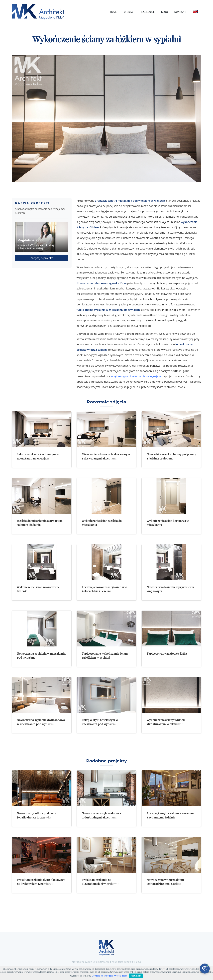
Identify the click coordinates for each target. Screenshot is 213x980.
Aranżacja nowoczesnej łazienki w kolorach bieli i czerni (104, 589)
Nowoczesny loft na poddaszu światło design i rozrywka (37, 815)
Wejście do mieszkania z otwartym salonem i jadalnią (40, 523)
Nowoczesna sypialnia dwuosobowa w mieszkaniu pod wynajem (41, 722)
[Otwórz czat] (205, 969)
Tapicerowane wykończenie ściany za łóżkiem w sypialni (105, 655)
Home (114, 12)
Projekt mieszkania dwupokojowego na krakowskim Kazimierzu (41, 882)
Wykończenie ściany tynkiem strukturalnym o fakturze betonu (169, 722)
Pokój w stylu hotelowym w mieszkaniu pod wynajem (100, 722)
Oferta (129, 12)
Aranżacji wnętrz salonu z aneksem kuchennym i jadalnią (170, 815)
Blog (164, 12)
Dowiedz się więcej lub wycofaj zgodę (110, 976)
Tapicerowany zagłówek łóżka (167, 653)
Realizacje (147, 12)
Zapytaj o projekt (42, 258)
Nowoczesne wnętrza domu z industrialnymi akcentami (101, 815)
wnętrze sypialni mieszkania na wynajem (136, 376)
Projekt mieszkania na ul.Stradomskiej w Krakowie (100, 882)
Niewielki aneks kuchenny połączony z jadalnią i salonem (171, 456)
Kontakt (180, 12)
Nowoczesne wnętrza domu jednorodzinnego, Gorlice (165, 882)
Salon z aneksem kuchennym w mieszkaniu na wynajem (38, 456)
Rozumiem (136, 976)
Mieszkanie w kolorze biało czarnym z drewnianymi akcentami (106, 456)
